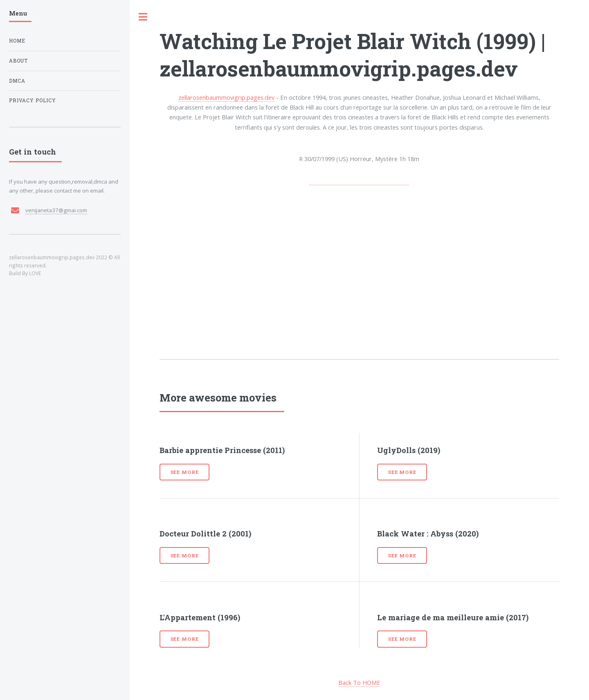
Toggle (143, 17)
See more (185, 472)
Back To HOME (359, 682)
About (18, 61)
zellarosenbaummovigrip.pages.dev (226, 97)
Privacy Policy (33, 100)
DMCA (17, 81)
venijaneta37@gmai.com (56, 210)
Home (17, 41)
